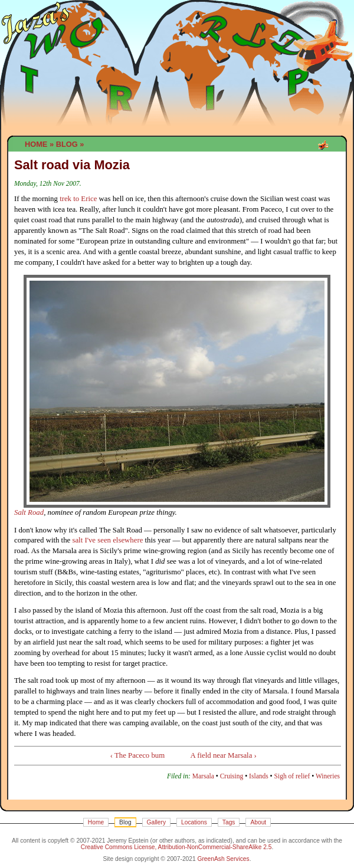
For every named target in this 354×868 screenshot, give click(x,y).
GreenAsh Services (224, 859)
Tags (229, 822)
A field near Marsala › (224, 755)
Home (36, 144)
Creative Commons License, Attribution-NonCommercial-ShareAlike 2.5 (176, 847)
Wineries (328, 776)
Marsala (203, 776)
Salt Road (29, 512)
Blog (67, 144)
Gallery (156, 822)
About (258, 822)
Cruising (232, 776)
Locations (194, 822)
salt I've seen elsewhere (107, 540)
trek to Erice (78, 199)
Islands (259, 776)
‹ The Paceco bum (138, 755)
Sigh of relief (292, 776)
